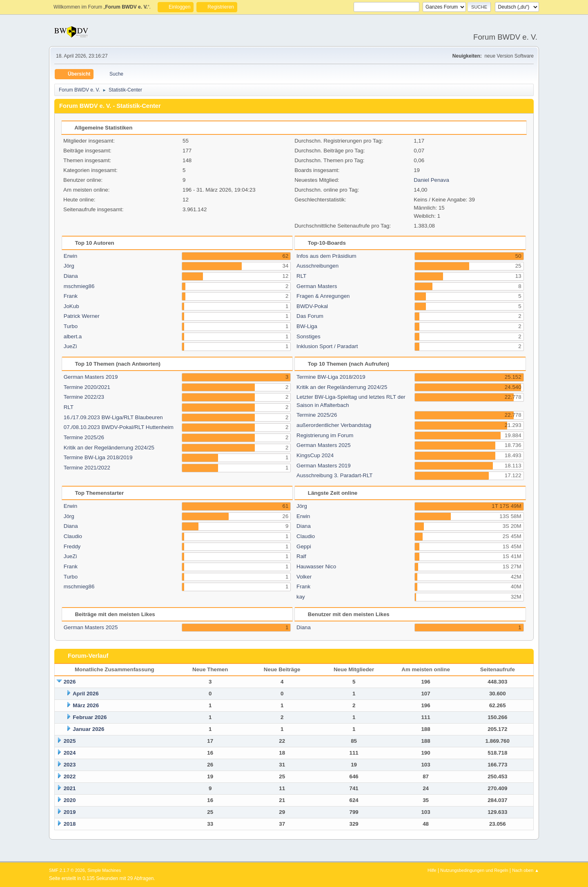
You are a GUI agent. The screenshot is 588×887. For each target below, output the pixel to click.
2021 (70, 788)
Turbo (71, 326)
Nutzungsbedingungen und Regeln (474, 870)
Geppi (304, 546)
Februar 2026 (90, 717)
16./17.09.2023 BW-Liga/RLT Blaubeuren (113, 417)
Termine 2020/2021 (87, 387)
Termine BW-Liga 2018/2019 (98, 457)
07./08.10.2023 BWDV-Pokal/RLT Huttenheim (119, 427)
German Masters (317, 286)
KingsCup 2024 (315, 455)
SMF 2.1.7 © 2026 (67, 870)
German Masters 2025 (324, 445)
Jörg (69, 266)
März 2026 (86, 705)
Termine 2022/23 (84, 397)
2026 (70, 682)
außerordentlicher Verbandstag (334, 425)
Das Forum (310, 316)
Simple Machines (104, 870)
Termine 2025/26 (84, 437)
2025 (70, 741)
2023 (70, 765)
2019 (70, 812)
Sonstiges (308, 336)
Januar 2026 (88, 729)
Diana (71, 276)
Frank (71, 296)
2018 (70, 824)
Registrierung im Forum (325, 435)
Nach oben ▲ (526, 870)
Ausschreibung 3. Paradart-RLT (334, 475)
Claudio (73, 536)
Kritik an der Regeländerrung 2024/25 (109, 448)
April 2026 (86, 694)
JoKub (71, 306)
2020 (70, 800)
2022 (70, 776)
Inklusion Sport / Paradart (327, 346)
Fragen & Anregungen (323, 296)
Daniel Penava (431, 180)
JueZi (70, 346)
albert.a (73, 336)
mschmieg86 (79, 286)
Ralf (301, 556)
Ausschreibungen (317, 266)
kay (301, 597)
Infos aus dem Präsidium (326, 256)
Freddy (72, 546)
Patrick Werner (82, 316)
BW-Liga (307, 326)
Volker (304, 577)
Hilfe (432, 870)
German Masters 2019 (91, 377)
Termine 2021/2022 (87, 468)
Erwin (70, 256)
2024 (70, 753)
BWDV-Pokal (312, 306)
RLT (301, 276)
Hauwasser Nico (316, 566)
